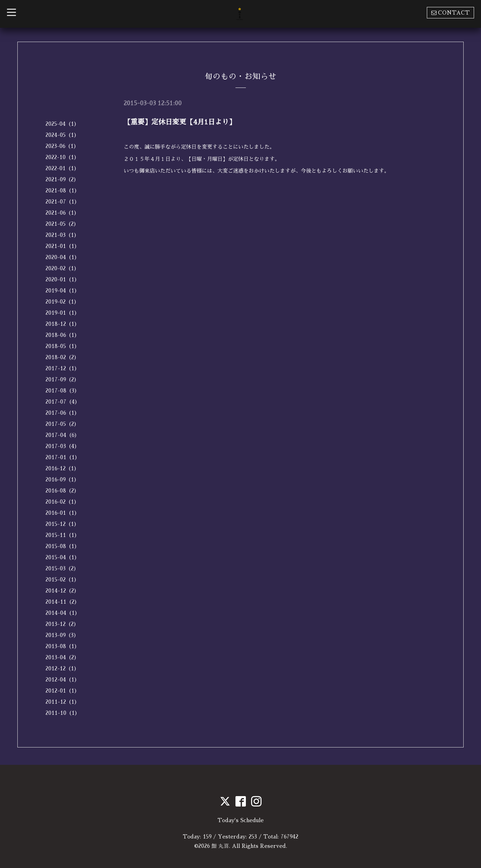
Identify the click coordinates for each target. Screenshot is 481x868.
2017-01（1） (63, 457)
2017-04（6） (63, 435)
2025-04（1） (62, 124)
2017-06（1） (63, 413)
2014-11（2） (63, 602)
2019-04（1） (63, 291)
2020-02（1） (62, 268)
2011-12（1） (63, 702)
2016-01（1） (63, 513)
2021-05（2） (62, 224)
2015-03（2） (62, 568)
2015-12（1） (62, 524)
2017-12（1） (63, 368)
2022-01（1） (62, 168)
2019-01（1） (63, 313)
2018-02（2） (62, 357)
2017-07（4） (63, 402)
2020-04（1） (63, 257)
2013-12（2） (62, 624)
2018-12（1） (63, 324)
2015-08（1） (63, 546)
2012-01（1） (63, 691)
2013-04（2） (62, 657)
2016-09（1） (62, 480)
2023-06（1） (62, 146)
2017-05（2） (62, 424)
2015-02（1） (62, 580)
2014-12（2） (62, 591)
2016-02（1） (62, 502)
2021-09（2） (62, 179)
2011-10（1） (63, 713)
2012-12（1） (62, 668)
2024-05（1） (62, 135)
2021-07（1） (63, 202)
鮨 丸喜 (220, 846)
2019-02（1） (62, 302)
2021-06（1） (62, 213)
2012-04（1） (63, 680)
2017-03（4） (63, 446)
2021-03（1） (62, 235)
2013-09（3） (62, 635)
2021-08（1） (63, 191)
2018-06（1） (63, 335)
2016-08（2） (62, 491)
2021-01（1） (63, 246)
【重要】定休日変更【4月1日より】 (180, 122)
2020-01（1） (63, 279)
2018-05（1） (63, 346)
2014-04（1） (63, 613)
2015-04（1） (63, 557)
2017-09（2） (62, 379)
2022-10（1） (62, 157)
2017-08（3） (63, 391)
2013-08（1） (63, 646)
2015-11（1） (63, 535)
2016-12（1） (62, 468)
